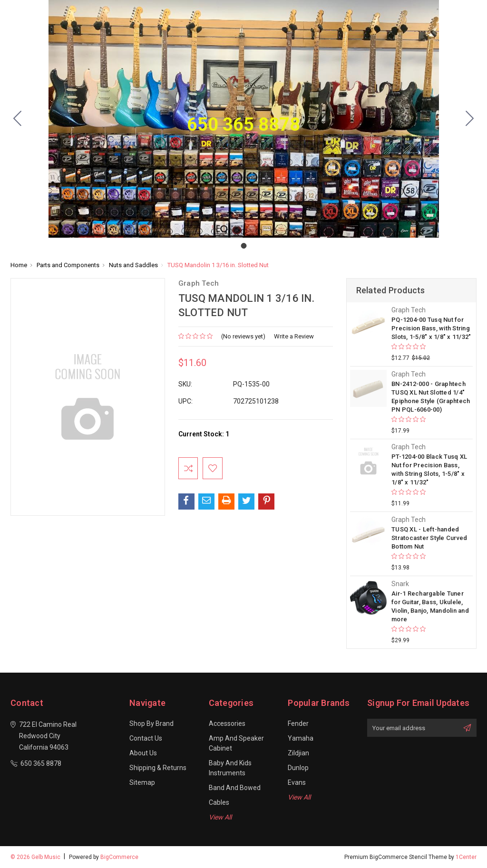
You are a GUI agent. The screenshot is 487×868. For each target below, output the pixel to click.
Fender (298, 723)
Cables (219, 802)
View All (220, 817)
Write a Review (294, 336)
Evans (297, 782)
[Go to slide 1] (18, 119)
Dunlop (298, 768)
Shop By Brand (151, 723)
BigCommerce (119, 857)
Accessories (227, 723)
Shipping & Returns (158, 768)
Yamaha (301, 738)
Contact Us (146, 738)
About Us (143, 753)
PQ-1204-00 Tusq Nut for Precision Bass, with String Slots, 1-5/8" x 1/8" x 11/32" (431, 328)
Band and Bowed (235, 788)
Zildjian (298, 753)
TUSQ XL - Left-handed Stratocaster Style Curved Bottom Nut (429, 538)
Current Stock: (204, 434)
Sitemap (142, 782)
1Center (466, 857)
